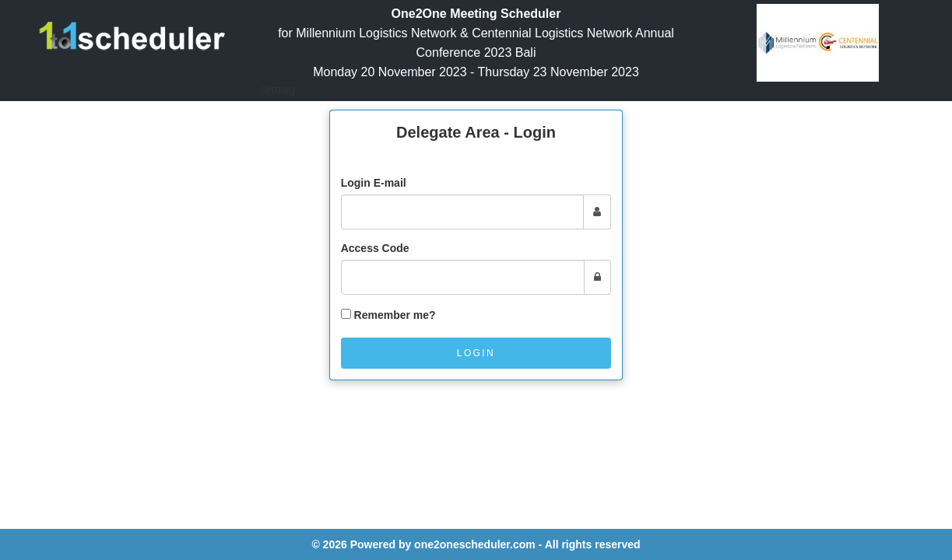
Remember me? (395, 315)
